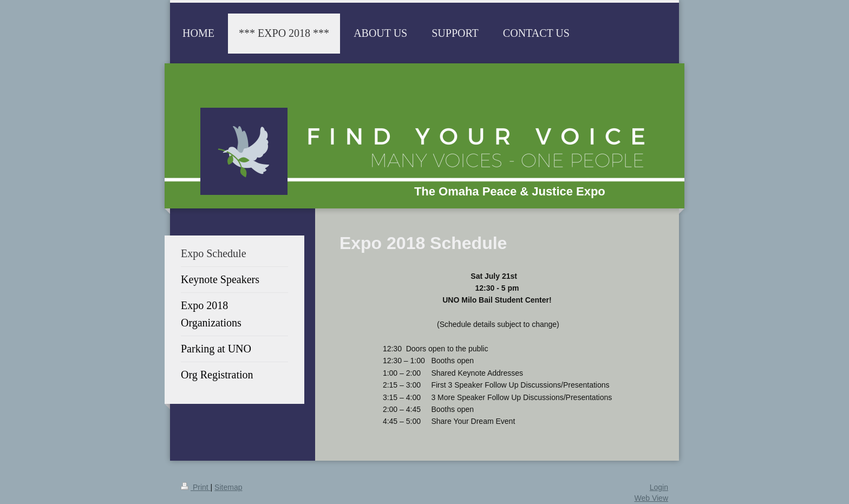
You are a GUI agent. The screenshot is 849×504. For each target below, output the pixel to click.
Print (196, 487)
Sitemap (228, 487)
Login (659, 487)
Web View (651, 498)
